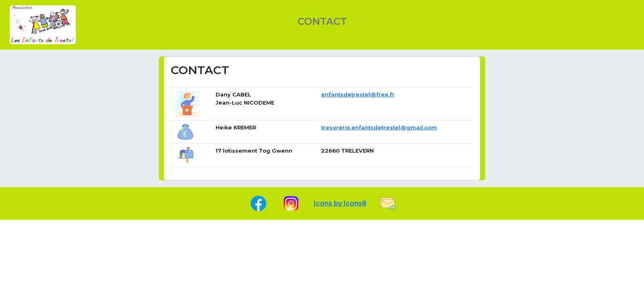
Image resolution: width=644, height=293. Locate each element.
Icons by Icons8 (340, 203)
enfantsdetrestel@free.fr (358, 94)
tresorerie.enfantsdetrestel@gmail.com (379, 127)
